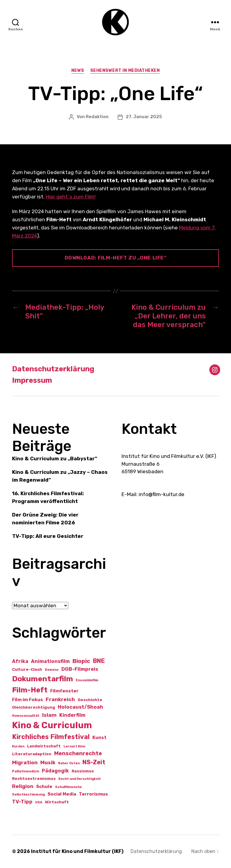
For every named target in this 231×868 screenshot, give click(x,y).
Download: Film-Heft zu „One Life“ (116, 258)
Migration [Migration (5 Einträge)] (25, 762)
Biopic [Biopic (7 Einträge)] (81, 661)
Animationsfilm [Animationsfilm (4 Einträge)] (50, 661)
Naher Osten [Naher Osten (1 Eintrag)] (69, 763)
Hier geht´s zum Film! (71, 197)
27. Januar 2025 (144, 117)
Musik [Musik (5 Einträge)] (48, 762)
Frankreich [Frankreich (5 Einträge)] (60, 699)
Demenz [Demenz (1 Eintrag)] (52, 670)
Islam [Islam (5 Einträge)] (49, 715)
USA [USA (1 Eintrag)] (39, 802)
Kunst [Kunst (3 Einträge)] (99, 738)
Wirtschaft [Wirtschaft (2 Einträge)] (57, 802)
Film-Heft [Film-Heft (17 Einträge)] (30, 690)
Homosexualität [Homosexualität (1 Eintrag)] (26, 716)
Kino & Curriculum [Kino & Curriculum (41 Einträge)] (52, 725)
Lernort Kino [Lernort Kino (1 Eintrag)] (74, 746)
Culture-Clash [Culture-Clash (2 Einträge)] (27, 669)
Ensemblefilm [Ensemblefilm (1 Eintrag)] (87, 680)
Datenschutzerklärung (53, 369)
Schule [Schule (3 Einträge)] (44, 787)
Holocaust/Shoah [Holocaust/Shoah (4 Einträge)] (80, 707)
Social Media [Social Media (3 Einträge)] (62, 794)
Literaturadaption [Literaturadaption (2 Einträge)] (32, 754)
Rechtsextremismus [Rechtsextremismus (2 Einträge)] (34, 779)
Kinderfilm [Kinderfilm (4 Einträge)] (72, 715)
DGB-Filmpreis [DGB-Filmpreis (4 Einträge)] (80, 669)
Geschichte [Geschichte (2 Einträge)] (90, 700)
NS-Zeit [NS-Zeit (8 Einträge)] (94, 762)
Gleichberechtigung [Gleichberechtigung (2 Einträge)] (34, 707)
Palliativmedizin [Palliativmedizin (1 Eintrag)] (26, 771)
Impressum (32, 380)
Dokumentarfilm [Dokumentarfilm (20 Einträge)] (43, 679)
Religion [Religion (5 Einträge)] (23, 786)
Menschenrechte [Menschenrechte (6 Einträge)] (78, 753)
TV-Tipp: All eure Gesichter (48, 536)
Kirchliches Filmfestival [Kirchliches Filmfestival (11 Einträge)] (51, 737)
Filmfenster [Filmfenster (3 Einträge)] (64, 691)
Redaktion (97, 117)
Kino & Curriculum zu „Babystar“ (55, 459)
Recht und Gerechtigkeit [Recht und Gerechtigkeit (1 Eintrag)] (80, 779)
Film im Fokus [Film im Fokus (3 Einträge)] (28, 700)
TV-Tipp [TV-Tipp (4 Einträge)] (22, 802)
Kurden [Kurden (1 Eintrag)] (18, 746)
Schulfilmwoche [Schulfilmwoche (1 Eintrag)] (68, 787)
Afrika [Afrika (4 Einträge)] (20, 661)
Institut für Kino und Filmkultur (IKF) (77, 851)
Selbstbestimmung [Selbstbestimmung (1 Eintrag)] (28, 794)
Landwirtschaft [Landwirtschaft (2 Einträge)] (44, 746)
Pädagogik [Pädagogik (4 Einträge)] (55, 771)
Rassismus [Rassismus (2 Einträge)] (83, 771)
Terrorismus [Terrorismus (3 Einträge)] (93, 794)
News (78, 71)
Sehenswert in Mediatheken (125, 71)
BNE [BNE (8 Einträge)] (99, 661)
